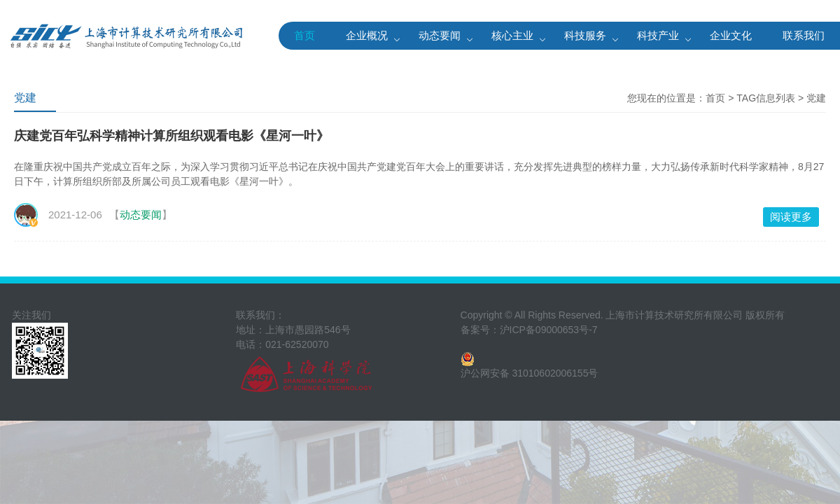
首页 (304, 35)
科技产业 (658, 35)
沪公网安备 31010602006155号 (530, 373)
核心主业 (512, 35)
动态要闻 (440, 35)
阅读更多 (791, 217)
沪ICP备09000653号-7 (549, 330)
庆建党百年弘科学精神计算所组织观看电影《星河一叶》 (171, 136)
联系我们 (804, 35)
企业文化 (731, 35)
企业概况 (367, 35)
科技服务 (585, 35)
